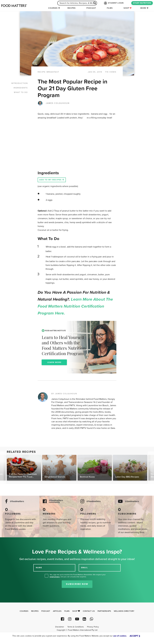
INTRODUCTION (19, 83)
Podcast (91, 8)
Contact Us (89, 611)
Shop (128, 8)
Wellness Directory (124, 611)
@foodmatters (17, 501)
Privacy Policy (93, 627)
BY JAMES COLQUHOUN (64, 394)
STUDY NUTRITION (142, 3)
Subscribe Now (77, 584)
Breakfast (53, 72)
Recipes (72, 8)
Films (110, 8)
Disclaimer (60, 627)
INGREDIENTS (21, 88)
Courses (53, 8)
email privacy (55, 577)
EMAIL (85, 568)
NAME (39, 568)
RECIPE (41, 72)
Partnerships (104, 611)
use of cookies (120, 636)
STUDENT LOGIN (114, 3)
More (143, 8)
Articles (57, 611)
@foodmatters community (56, 501)
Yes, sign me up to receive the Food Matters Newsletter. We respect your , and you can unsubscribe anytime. (78, 576)
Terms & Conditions (76, 627)
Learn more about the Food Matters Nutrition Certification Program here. (75, 306)
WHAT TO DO (21, 92)
